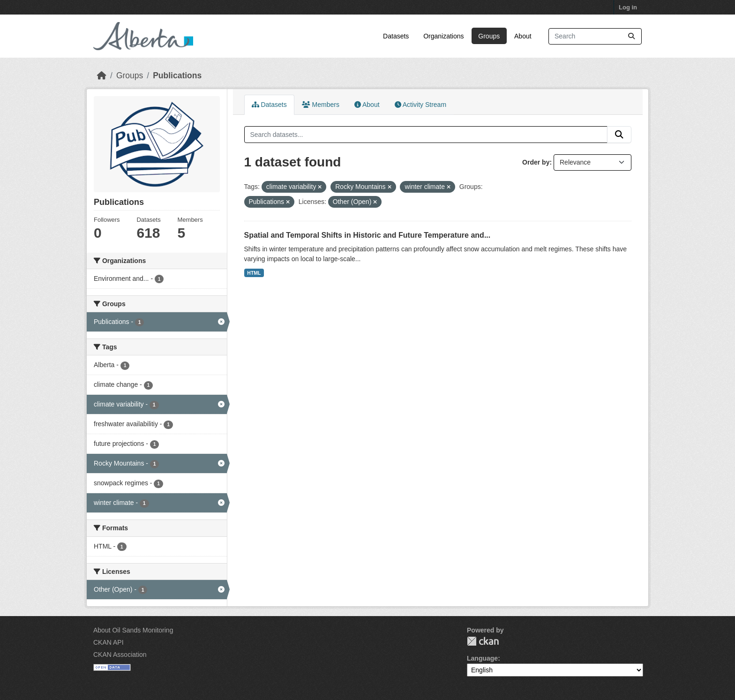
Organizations (443, 36)
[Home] (102, 75)
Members (321, 105)
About (523, 36)
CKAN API (109, 642)
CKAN (483, 641)
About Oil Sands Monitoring (133, 630)
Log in (628, 7)
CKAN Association (120, 655)
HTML (254, 273)
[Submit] (631, 36)
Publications (177, 75)
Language (482, 658)
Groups (489, 36)
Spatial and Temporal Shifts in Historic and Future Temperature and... (367, 235)
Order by (536, 162)
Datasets (396, 36)
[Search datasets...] (595, 36)
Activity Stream (420, 105)
